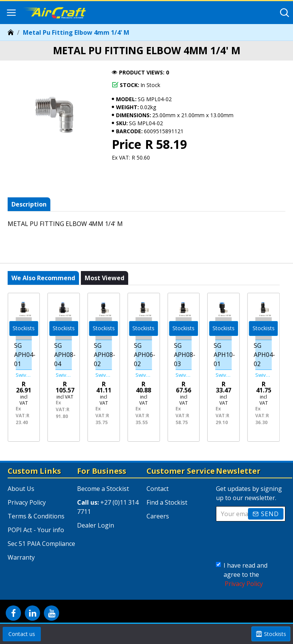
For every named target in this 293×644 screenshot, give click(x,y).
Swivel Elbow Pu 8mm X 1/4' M (104, 375)
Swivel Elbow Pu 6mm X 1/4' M (144, 375)
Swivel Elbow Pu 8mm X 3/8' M (184, 375)
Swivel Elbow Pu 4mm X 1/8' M (24, 375)
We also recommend (43, 281)
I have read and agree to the (242, 575)
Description (29, 204)
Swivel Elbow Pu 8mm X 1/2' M (64, 375)
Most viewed (105, 281)
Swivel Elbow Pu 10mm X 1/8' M (224, 375)
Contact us (22, 634)
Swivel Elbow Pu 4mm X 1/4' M (263, 375)
